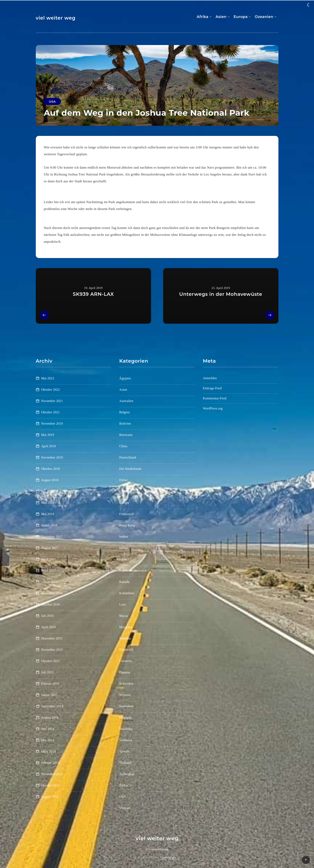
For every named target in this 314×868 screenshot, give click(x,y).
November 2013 (52, 774)
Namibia (125, 638)
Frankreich (127, 514)
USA (52, 101)
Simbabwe (126, 706)
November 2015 (52, 650)
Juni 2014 (48, 729)
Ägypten (125, 378)
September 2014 (52, 706)
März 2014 (49, 751)
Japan (123, 559)
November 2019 (52, 424)
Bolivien (125, 424)
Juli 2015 (48, 672)
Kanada (124, 582)
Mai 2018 (48, 514)
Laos (123, 604)
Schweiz (125, 695)
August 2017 (50, 548)
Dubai (123, 480)
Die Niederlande (130, 469)
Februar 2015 (50, 684)
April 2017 (49, 559)
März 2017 (49, 570)
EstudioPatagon (168, 858)
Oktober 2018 (51, 469)
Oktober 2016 (51, 604)
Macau (124, 616)
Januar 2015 (49, 695)
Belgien (125, 412)
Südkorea (126, 740)
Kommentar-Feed (215, 398)
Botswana (126, 435)
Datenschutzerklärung (157, 849)
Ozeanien (264, 17)
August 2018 (50, 480)
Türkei (124, 785)
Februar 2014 (50, 763)
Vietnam (125, 808)
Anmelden (210, 378)
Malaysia (125, 627)
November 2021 (52, 401)
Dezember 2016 (52, 593)
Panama (125, 672)
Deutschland (128, 457)
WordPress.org (213, 408)
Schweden (126, 684)
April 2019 (49, 446)
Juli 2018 (48, 491)
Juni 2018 (48, 503)
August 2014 (50, 717)
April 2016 (49, 627)
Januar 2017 (49, 582)
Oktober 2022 (51, 390)
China (123, 446)
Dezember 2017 (52, 537)
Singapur (125, 717)
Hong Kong (127, 525)
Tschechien (127, 774)
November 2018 (52, 457)
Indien (124, 537)
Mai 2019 (48, 435)
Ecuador (125, 491)
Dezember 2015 (52, 638)
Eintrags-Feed (212, 388)
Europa (241, 17)
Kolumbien (127, 593)
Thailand (125, 763)
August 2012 (50, 797)
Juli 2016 (48, 616)
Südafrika (126, 729)
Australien (126, 401)
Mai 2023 (48, 378)
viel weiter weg (56, 18)
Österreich (126, 650)
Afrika (203, 17)
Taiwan (124, 751)
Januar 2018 (49, 525)
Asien (221, 17)
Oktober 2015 (51, 661)
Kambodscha (128, 570)
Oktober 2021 (51, 412)
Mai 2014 (48, 740)
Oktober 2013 (51, 785)
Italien (124, 548)
